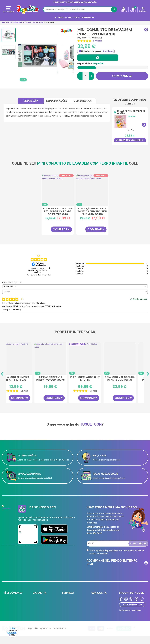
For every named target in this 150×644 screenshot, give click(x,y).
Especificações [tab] (57, 101)
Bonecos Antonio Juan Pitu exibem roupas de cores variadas (58, 211)
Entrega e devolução (11, 600)
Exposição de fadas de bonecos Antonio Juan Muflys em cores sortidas (92, 211)
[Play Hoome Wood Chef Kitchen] (127, 359)
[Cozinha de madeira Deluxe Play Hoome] (23, 359)
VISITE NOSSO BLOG (132, 604)
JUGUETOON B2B (69, 600)
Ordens (94, 604)
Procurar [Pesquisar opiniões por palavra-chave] (74, 292)
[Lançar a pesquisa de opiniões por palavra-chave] (146, 292)
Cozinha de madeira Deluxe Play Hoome (23, 379)
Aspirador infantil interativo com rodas (92, 379)
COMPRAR (61, 229)
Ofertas (65, 609)
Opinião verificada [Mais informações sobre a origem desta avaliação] (140, 299)
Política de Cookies (40, 616)
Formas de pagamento (12, 604)
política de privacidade (108, 550)
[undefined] (49, 268)
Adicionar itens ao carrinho (130, 140)
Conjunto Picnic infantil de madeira (131, 112)
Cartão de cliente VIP (70, 604)
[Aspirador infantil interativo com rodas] (92, 359)
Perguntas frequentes (12, 609)
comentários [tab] (83, 101)
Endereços (96, 609)
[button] (146, 30)
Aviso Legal (37, 612)
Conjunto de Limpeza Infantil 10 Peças (58, 379)
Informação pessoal (99, 600)
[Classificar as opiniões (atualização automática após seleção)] (75, 286)
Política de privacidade (41, 600)
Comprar (122, 76)
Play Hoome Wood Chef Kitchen (127, 379)
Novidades (66, 613)
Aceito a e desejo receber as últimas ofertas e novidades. (117, 552)
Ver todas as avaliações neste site (39, 275)
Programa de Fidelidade (100, 613)
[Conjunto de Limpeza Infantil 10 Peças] (58, 359)
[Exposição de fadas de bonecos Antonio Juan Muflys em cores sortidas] (92, 190)
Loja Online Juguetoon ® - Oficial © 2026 (47, 636)
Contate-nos (8, 613)
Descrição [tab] (31, 101)
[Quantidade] (86, 76)
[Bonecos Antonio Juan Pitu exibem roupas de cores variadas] (58, 190)
